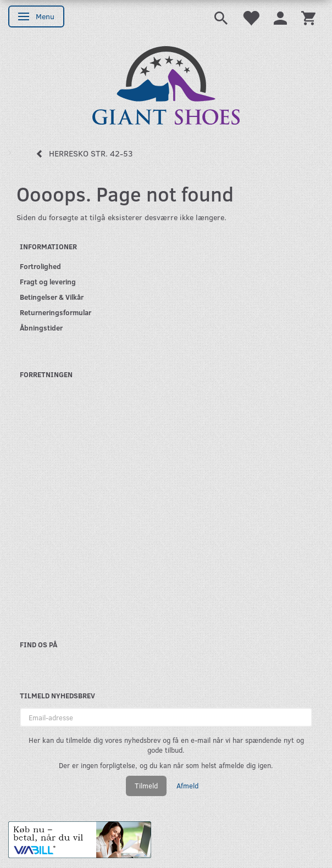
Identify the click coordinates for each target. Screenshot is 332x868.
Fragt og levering (48, 281)
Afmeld (187, 786)
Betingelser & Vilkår (52, 297)
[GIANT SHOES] (166, 84)
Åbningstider (41, 327)
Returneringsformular (56, 312)
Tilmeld (146, 786)
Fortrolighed (40, 266)
